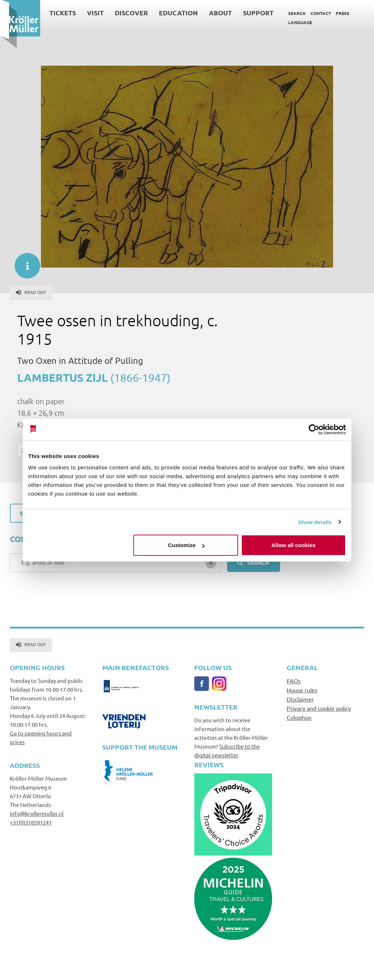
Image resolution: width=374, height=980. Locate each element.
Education (178, 13)
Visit (95, 13)
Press (342, 13)
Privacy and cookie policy (319, 708)
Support (258, 13)
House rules (302, 690)
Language (300, 22)
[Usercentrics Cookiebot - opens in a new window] (314, 429)
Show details (315, 522)
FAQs (294, 681)
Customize (186, 545)
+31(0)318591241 (31, 822)
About (220, 13)
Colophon (299, 717)
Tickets (63, 13)
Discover (131, 13)
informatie (24, 262)
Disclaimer (300, 699)
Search (297, 13)
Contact (321, 13)
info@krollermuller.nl (37, 813)
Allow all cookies (293, 545)
